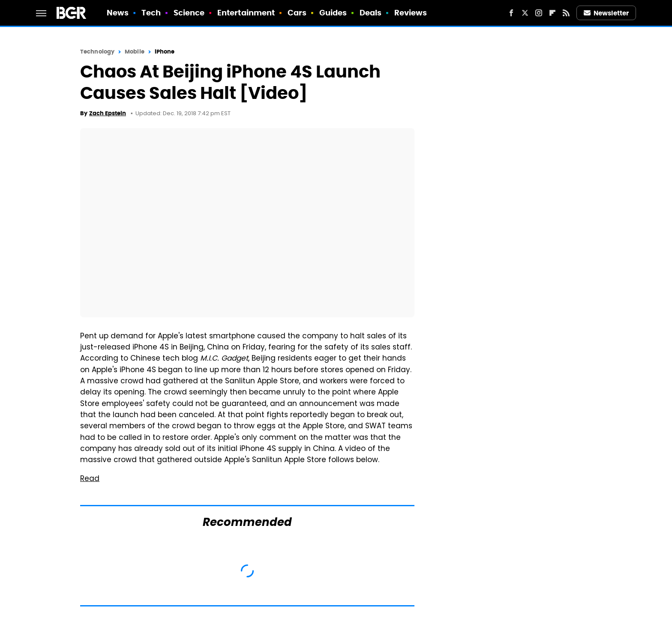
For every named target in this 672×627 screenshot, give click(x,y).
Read (90, 479)
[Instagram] (539, 13)
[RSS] (566, 13)
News (118, 13)
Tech (151, 13)
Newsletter (606, 13)
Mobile (135, 52)
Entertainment (246, 13)
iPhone (165, 52)
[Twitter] (525, 13)
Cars (297, 13)
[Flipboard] (552, 13)
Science (189, 13)
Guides (333, 13)
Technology (97, 52)
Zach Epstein (108, 113)
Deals (371, 13)
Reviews (411, 13)
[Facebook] (511, 13)
